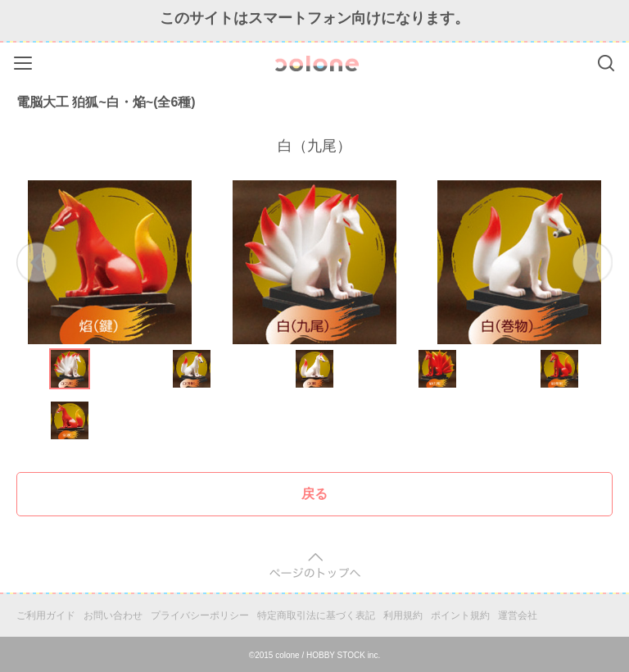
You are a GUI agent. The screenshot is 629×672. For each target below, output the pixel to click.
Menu (25, 60)
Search (606, 63)
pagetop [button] (315, 566)
